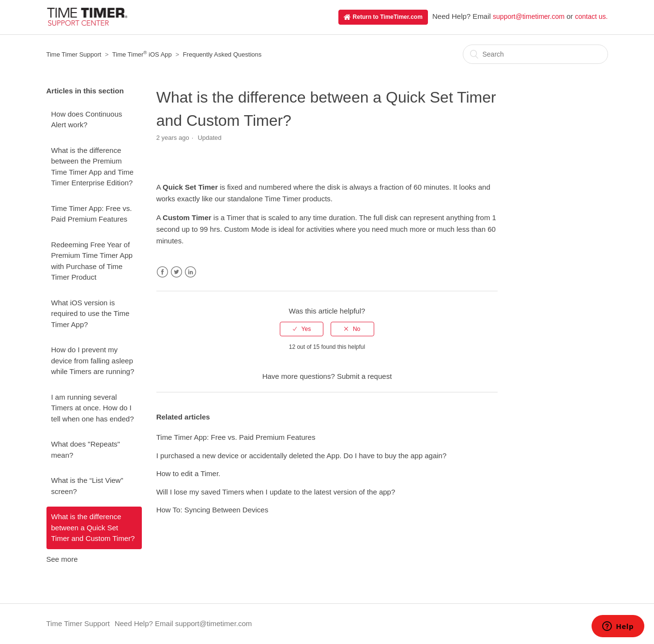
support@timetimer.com (529, 16)
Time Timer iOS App (142, 54)
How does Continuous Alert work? (87, 120)
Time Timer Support (74, 54)
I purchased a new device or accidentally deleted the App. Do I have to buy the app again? (302, 456)
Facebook (162, 272)
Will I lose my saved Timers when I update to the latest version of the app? (276, 492)
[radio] (302, 329)
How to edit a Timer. (189, 473)
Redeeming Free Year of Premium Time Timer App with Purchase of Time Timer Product (92, 261)
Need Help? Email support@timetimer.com (183, 623)
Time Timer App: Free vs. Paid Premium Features (92, 214)
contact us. (592, 16)
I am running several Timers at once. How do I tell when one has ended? (93, 408)
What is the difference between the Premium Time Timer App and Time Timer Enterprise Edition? (92, 167)
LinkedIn (190, 272)
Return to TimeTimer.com (383, 17)
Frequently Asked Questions (222, 54)
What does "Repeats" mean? (86, 449)
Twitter (176, 272)
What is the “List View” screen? (87, 486)
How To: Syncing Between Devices (213, 510)
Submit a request (364, 376)
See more (62, 559)
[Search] (535, 54)
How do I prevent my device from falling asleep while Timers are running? (93, 360)
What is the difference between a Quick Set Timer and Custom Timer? (93, 527)
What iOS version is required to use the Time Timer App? (91, 314)
